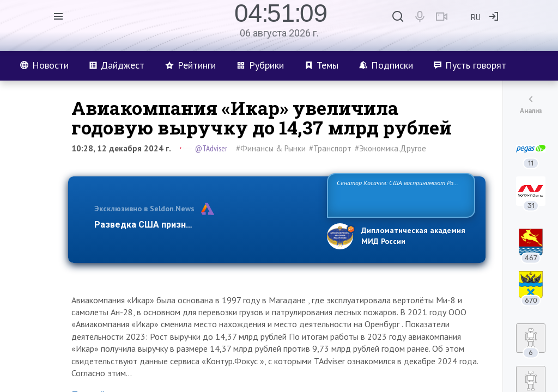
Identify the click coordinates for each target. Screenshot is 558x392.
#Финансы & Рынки (271, 148)
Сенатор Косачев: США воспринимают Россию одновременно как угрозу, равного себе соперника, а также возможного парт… (399, 195)
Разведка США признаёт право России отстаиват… (204, 225)
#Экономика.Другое (390, 148)
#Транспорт (330, 148)
